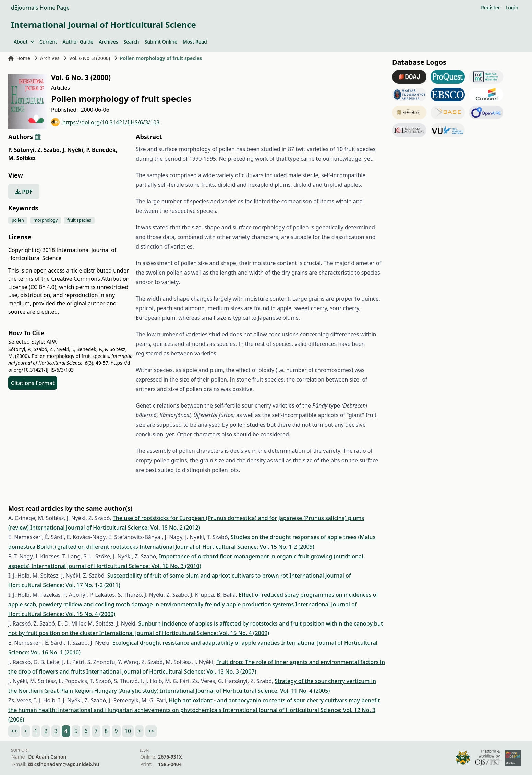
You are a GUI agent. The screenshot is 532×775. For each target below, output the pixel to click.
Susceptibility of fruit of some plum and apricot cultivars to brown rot (198, 576)
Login (512, 7)
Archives (108, 42)
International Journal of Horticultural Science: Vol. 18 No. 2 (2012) (115, 528)
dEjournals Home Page (40, 8)
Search (131, 42)
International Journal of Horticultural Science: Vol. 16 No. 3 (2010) (116, 566)
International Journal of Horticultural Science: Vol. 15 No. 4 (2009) (184, 633)
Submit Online (161, 42)
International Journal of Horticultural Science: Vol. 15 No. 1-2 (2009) (227, 547)
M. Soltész (22, 158)
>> (151, 731)
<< (14, 731)
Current (48, 42)
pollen (18, 220)
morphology (46, 220)
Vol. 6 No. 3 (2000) (90, 58)
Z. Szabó (49, 150)
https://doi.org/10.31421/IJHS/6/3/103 (105, 122)
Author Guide (78, 42)
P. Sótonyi (22, 150)
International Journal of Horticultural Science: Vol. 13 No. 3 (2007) (171, 671)
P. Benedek (102, 150)
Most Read (195, 42)
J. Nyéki (74, 150)
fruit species (79, 220)
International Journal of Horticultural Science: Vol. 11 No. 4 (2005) (245, 691)
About (24, 42)
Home (19, 58)
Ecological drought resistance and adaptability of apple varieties (197, 643)
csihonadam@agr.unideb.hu (67, 764)
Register (490, 7)
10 (128, 731)
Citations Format (33, 383)
